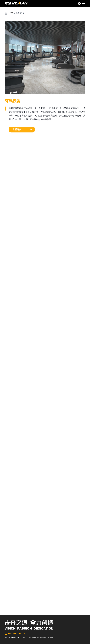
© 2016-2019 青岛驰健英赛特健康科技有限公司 (37, 637)
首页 (11, 13)
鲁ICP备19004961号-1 (12, 637)
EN (79, 3)
